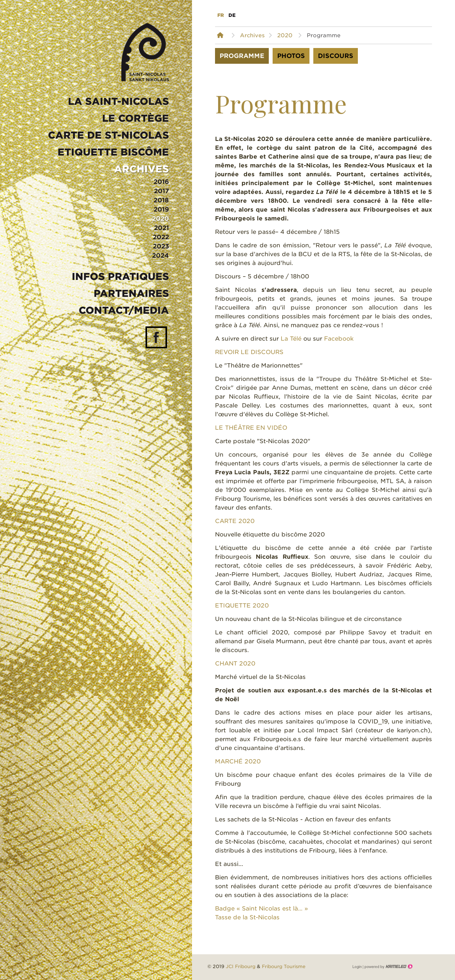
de (232, 15)
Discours (336, 56)
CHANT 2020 (235, 664)
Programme (242, 56)
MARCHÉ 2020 (238, 761)
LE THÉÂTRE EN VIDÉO (251, 428)
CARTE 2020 (235, 521)
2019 (161, 209)
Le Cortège (136, 118)
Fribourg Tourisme (284, 966)
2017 (161, 191)
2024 (160, 256)
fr (221, 15)
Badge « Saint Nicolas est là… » (261, 909)
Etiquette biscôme (113, 152)
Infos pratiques (120, 276)
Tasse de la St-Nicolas (247, 917)
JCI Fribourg (241, 966)
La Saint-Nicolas (118, 101)
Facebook (339, 339)
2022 (161, 237)
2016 (161, 182)
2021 (161, 228)
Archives (141, 169)
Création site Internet (388, 967)
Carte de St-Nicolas (108, 135)
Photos (291, 56)
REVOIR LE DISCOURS (249, 352)
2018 (161, 200)
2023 (161, 246)
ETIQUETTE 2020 (242, 606)
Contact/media (124, 310)
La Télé (291, 339)
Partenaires (131, 293)
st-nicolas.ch (145, 52)
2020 (160, 219)
